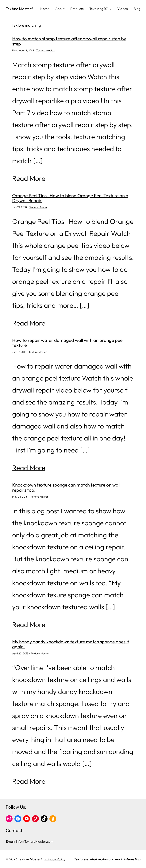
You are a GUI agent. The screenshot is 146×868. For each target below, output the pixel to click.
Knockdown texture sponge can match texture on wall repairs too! (66, 487)
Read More (29, 178)
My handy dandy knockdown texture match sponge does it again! (71, 644)
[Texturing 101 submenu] (111, 9)
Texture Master (45, 50)
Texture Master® (19, 9)
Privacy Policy (55, 859)
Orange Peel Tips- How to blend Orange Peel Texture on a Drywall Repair (70, 198)
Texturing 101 (99, 9)
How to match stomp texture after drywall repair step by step (69, 41)
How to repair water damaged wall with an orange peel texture (68, 343)
